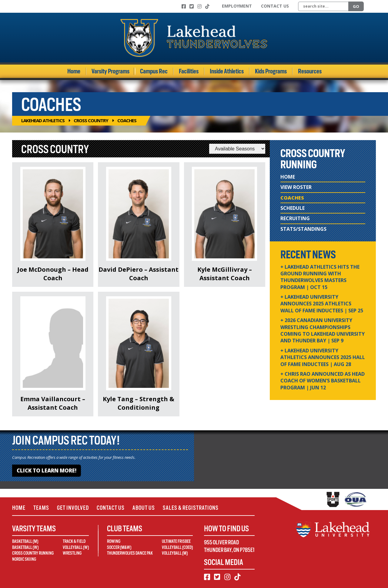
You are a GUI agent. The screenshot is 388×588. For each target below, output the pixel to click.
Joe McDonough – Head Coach (53, 274)
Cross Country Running (33, 553)
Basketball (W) (25, 547)
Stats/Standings (303, 229)
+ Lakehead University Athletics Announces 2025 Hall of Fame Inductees (323, 357)
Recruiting (295, 218)
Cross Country (91, 120)
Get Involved (73, 508)
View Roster (296, 187)
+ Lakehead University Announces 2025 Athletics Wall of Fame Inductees (322, 304)
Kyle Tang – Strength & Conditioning (139, 403)
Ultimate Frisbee (176, 541)
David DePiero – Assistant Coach (139, 274)
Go (356, 6)
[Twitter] (192, 6)
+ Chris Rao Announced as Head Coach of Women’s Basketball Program (323, 381)
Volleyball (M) (175, 553)
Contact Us (275, 6)
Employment (237, 6)
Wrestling (72, 553)
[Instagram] (199, 6)
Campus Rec (154, 71)
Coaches (292, 198)
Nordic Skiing (24, 559)
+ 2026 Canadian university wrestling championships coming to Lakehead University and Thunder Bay (323, 330)
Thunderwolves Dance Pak (130, 553)
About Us (144, 508)
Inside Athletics (227, 71)
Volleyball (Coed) (177, 547)
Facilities (189, 71)
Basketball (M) (25, 541)
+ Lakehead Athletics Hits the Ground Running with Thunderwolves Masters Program (320, 277)
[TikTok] (207, 6)
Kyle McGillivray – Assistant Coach (225, 274)
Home (74, 71)
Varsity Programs (110, 71)
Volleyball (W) (76, 547)
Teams (41, 508)
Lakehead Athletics (43, 120)
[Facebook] (184, 6)
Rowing (114, 541)
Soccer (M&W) (119, 547)
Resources (310, 71)
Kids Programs (271, 71)
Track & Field (74, 541)
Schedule (293, 208)
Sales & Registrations (191, 508)
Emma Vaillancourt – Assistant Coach (53, 403)
